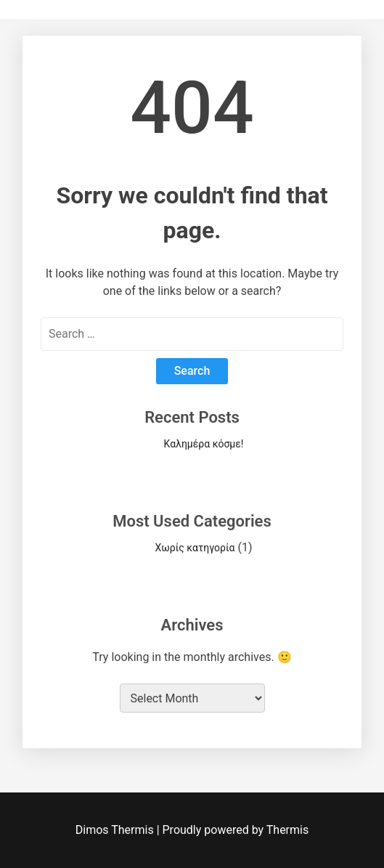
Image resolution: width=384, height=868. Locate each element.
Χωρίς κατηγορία (195, 548)
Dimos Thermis (116, 830)
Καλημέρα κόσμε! (204, 444)
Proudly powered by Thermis (236, 830)
